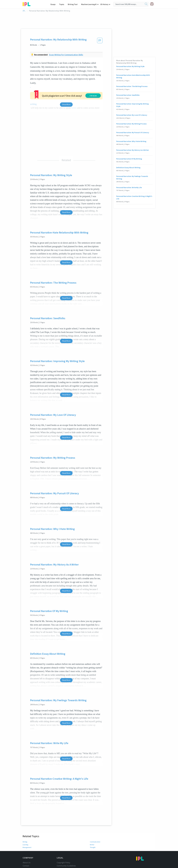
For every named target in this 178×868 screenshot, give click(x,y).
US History (104, 4)
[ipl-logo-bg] (27, 4)
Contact (26, 858)
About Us (27, 855)
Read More (66, 205)
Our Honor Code (64, 861)
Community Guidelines (66, 858)
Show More (66, 97)
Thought (93, 840)
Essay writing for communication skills (66, 55)
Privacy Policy (62, 864)
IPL (24, 11)
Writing (25, 834)
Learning (25, 837)
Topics (63, 4)
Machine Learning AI (89, 4)
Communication (95, 834)
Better (92, 837)
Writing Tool (73, 4)
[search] (146, 4)
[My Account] (153, 4)
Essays (54, 4)
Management (27, 840)
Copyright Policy (63, 855)
